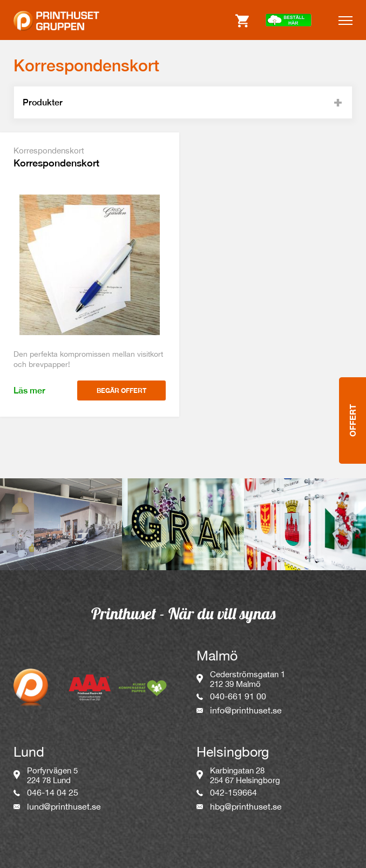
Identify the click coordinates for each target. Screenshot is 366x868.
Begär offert (121, 390)
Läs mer (29, 390)
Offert (353, 378)
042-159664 (233, 792)
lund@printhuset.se (64, 806)
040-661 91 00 (238, 696)
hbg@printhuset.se (246, 806)
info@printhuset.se (246, 710)
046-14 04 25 (53, 792)
